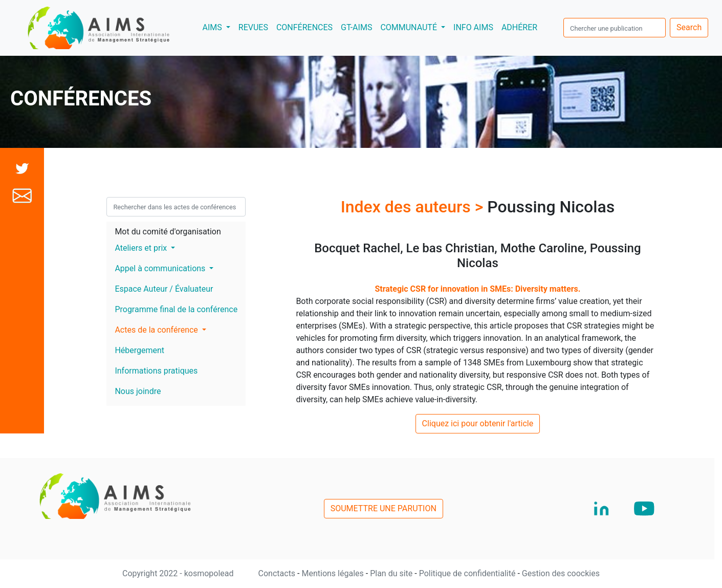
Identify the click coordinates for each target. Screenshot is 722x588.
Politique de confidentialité (468, 573)
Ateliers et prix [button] (142, 248)
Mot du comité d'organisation (168, 232)
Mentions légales (333, 573)
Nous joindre (138, 391)
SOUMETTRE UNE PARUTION (384, 508)
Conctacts (278, 573)
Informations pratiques (156, 371)
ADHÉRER (519, 27)
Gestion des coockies (561, 573)
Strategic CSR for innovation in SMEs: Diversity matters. (477, 289)
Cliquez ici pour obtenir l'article (478, 423)
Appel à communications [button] (161, 268)
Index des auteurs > (414, 207)
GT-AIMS (356, 27)
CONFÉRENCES (304, 27)
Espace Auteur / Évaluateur (164, 289)
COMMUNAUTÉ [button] (410, 27)
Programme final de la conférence (176, 309)
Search (689, 27)
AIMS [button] (218, 27)
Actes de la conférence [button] (157, 330)
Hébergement (139, 350)
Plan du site (392, 573)
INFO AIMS (473, 27)
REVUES (253, 27)
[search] (615, 28)
